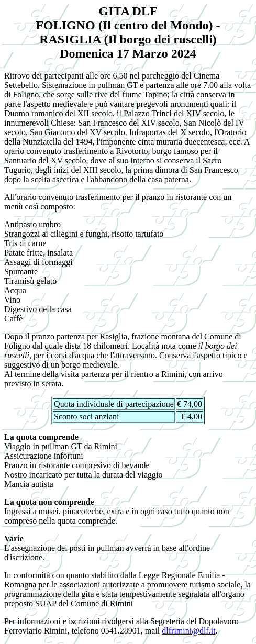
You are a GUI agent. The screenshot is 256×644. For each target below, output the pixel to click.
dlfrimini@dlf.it (188, 631)
